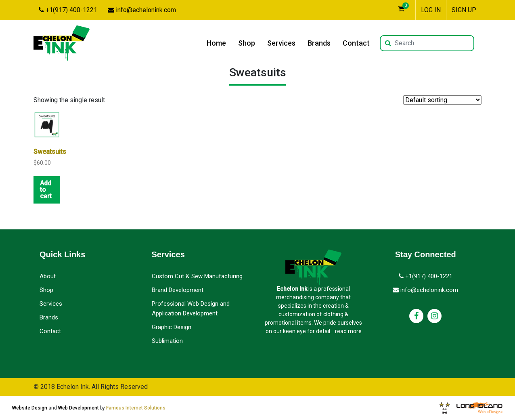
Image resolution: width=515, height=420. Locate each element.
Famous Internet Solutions (136, 408)
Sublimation (167, 341)
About (48, 276)
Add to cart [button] (46, 190)
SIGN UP (464, 10)
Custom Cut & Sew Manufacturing (197, 276)
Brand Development (178, 290)
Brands (319, 43)
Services (281, 43)
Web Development (79, 408)
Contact (356, 43)
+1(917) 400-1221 (68, 10)
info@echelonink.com (142, 10)
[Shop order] (442, 100)
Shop (247, 43)
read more (348, 331)
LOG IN (431, 10)
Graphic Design (172, 327)
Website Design (30, 408)
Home (216, 43)
